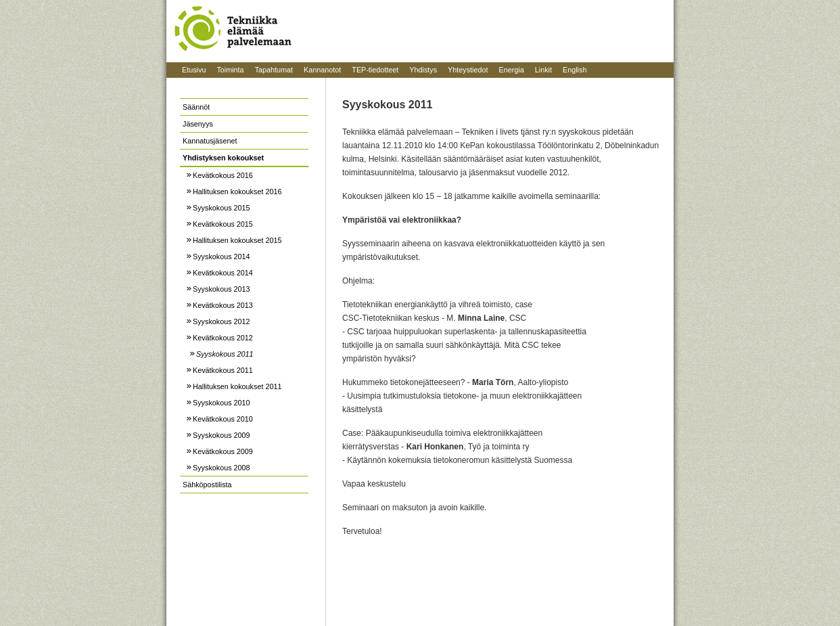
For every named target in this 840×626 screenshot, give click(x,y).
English (575, 70)
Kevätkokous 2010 (223, 419)
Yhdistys (423, 70)
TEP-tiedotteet (375, 70)
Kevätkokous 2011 (223, 370)
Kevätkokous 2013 (223, 305)
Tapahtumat (274, 70)
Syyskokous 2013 (221, 289)
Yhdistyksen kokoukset (223, 158)
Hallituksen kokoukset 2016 (237, 192)
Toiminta (230, 70)
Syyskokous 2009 (221, 435)
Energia (512, 70)
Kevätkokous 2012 (223, 338)
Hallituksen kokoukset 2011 (237, 386)
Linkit (543, 70)
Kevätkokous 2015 (223, 224)
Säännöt (196, 107)
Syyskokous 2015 (221, 208)
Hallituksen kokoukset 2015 (237, 240)
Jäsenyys (198, 124)
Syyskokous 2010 (221, 403)
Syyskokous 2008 (221, 468)
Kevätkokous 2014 (223, 273)
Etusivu (194, 70)
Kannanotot (322, 70)
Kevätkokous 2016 (223, 175)
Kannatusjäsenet (210, 141)
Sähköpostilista (207, 485)
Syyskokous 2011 (225, 354)
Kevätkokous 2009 (223, 451)
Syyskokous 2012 (221, 321)
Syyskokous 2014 (221, 256)
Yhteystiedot (468, 70)
